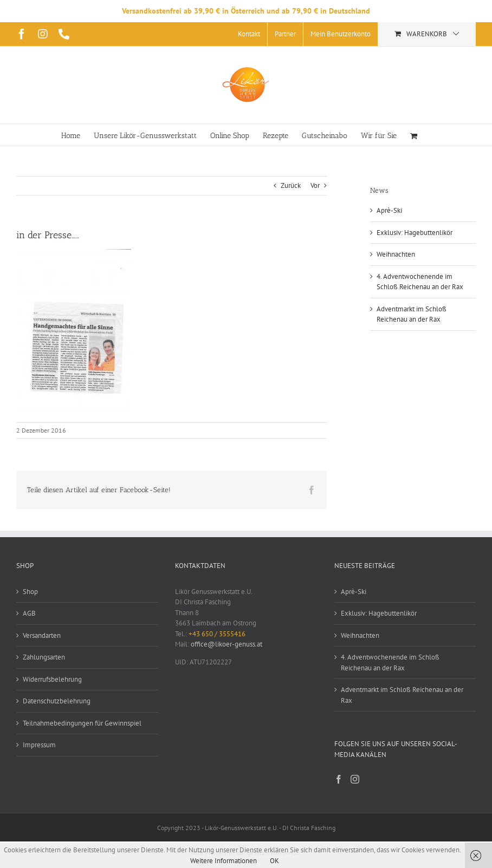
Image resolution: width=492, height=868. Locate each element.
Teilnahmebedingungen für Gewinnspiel (82, 723)
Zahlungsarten (44, 657)
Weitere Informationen (224, 861)
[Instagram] (355, 779)
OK (274, 861)
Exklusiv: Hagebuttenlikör (415, 233)
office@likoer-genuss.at (226, 644)
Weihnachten (396, 254)
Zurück (291, 185)
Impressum (39, 745)
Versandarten (42, 635)
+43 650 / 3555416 (217, 634)
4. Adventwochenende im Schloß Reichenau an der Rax (390, 663)
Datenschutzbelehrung (57, 701)
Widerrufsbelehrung (52, 679)
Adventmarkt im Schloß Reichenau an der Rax (402, 695)
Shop (30, 592)
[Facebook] (339, 779)
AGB (29, 613)
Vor (315, 185)
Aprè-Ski (389, 210)
